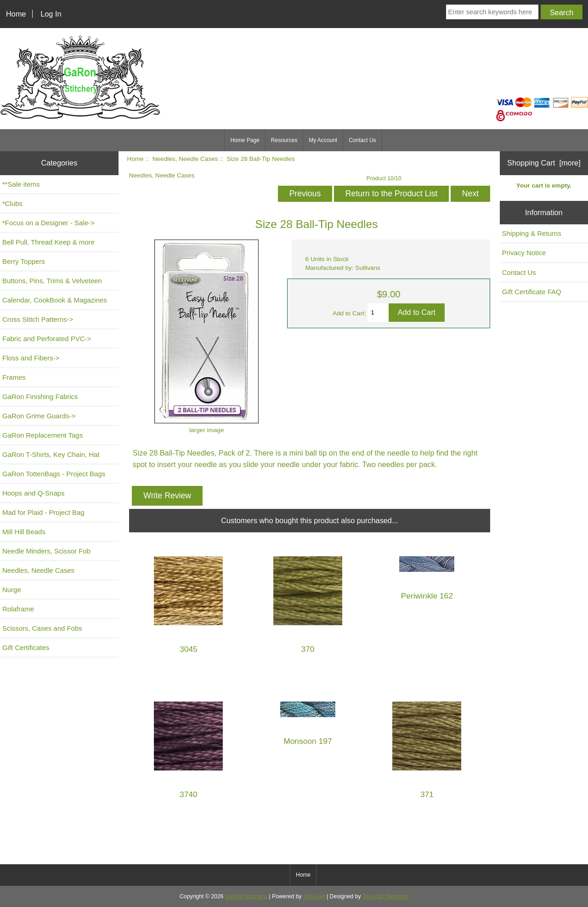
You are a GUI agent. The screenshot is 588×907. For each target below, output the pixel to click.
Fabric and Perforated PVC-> (47, 339)
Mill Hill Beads (24, 532)
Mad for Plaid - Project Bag (43, 512)
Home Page (245, 140)
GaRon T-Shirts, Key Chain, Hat (51, 454)
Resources (284, 140)
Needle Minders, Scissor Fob (46, 551)
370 (308, 649)
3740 (189, 795)
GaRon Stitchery (246, 896)
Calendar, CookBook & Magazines (55, 300)
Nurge (12, 590)
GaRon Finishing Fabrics (40, 396)
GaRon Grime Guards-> (39, 416)
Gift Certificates (26, 647)
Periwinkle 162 (427, 596)
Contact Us (362, 140)
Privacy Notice (524, 253)
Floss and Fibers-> (31, 358)
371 (427, 795)
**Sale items (21, 184)
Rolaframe (18, 609)
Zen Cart (314, 896)
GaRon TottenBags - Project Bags (54, 474)
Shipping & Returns (532, 233)
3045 (189, 649)
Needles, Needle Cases (185, 159)
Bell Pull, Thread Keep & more (48, 242)
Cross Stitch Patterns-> (38, 319)
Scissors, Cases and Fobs (42, 628)
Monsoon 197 (308, 741)
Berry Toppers (24, 261)
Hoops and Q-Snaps (34, 493)
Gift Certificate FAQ (532, 292)
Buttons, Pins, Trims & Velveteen (52, 281)
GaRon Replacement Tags (42, 435)
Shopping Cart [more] (544, 163)
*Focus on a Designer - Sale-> (48, 223)
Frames (14, 377)
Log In (51, 14)
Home (16, 14)
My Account (323, 140)
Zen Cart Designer (385, 896)
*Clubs (12, 203)
